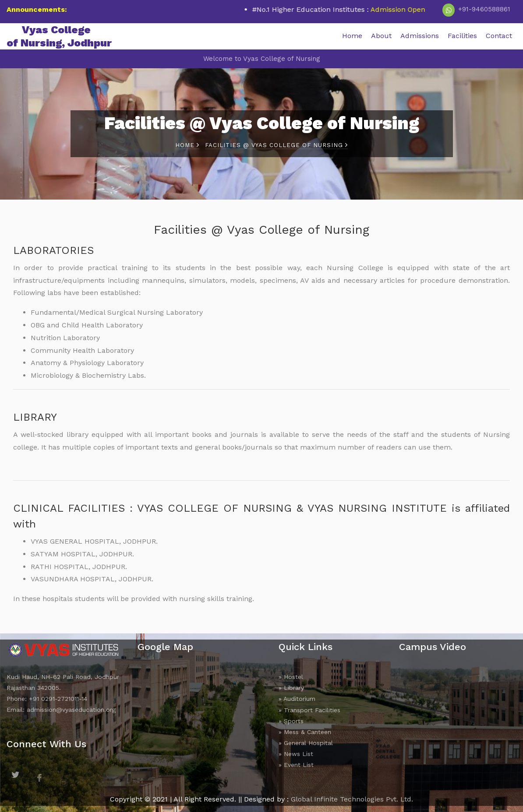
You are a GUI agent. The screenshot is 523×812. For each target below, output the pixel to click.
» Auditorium (297, 699)
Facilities (462, 36)
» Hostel (291, 677)
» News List (296, 754)
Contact (499, 36)
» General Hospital (306, 743)
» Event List (296, 765)
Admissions (420, 36)
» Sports (291, 721)
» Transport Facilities (309, 710)
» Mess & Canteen (305, 732)
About (381, 36)
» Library (291, 688)
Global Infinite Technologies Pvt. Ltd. (352, 799)
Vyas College (59, 36)
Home (352, 36)
